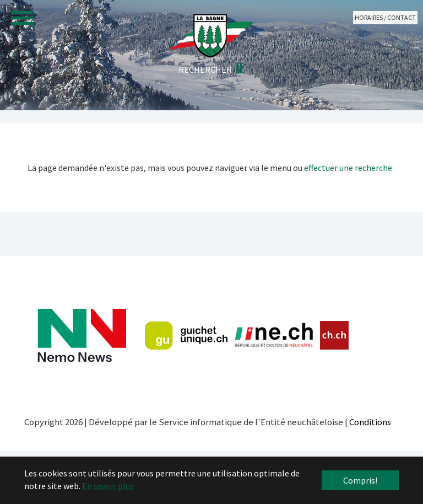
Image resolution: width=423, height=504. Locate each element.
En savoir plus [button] (108, 486)
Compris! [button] (360, 480)
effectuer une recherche (348, 168)
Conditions (370, 422)
